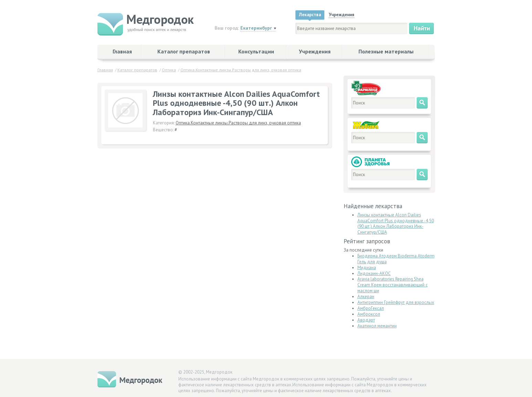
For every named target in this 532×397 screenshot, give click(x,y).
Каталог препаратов (184, 51)
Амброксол (369, 314)
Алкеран (366, 297)
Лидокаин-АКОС (374, 273)
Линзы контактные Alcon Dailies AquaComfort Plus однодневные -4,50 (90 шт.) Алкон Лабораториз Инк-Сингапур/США (396, 224)
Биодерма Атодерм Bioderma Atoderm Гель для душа (396, 259)
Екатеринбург (256, 28)
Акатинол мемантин (377, 326)
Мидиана (367, 268)
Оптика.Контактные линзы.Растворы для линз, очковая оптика (238, 123)
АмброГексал (371, 308)
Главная (122, 51)
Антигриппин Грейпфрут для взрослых (396, 302)
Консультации (256, 51)
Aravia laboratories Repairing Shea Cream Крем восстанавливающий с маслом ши (393, 285)
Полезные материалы (386, 51)
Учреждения (315, 51)
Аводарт (366, 320)
